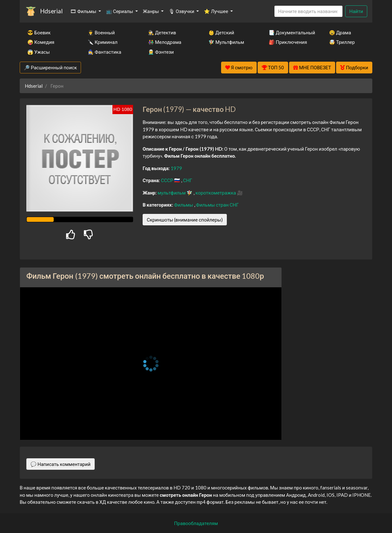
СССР (167, 180)
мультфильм (172, 193)
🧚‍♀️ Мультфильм (226, 42)
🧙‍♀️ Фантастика (105, 52)
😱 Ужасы (39, 52)
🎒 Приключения (288, 42)
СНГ (188, 180)
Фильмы (184, 205)
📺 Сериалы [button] (120, 11)
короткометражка (216, 193)
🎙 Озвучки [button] (182, 11)
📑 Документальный (290, 32)
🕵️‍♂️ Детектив (162, 32)
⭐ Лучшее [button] (216, 11)
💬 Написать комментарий (61, 464)
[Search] (308, 11)
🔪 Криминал (103, 42)
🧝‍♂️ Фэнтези (161, 52)
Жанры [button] (152, 11)
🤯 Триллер (342, 42)
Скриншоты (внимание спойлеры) (185, 220)
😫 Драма (340, 32)
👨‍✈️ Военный (101, 32)
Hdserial (51, 11)
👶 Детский (221, 32)
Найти (356, 11)
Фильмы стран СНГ (217, 205)
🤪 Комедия (41, 42)
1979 (176, 168)
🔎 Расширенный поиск (50, 67)
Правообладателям (196, 523)
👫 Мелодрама (165, 42)
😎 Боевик (39, 32)
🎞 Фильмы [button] (84, 11)
